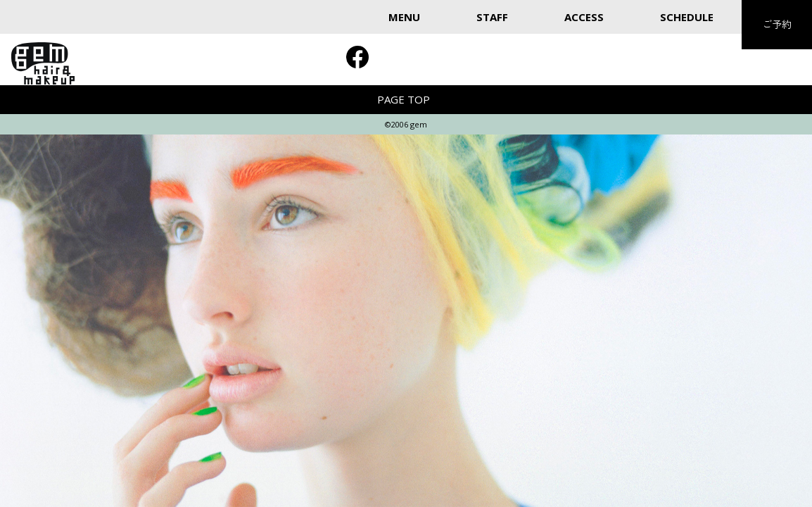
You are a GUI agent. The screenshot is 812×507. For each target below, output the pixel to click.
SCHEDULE (687, 17)
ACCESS (584, 17)
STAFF (492, 17)
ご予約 (777, 24)
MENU (404, 17)
